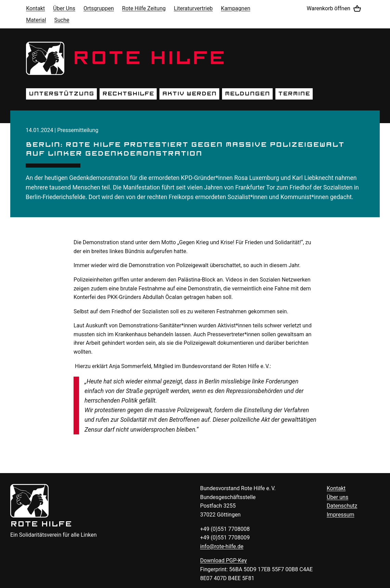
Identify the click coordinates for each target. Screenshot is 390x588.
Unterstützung (61, 94)
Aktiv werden (189, 94)
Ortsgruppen (99, 8)
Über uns (337, 497)
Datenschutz (342, 506)
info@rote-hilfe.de (222, 546)
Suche (62, 20)
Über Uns (64, 8)
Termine (294, 94)
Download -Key (224, 560)
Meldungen (247, 94)
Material (36, 20)
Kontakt (35, 8)
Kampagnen (236, 8)
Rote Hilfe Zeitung (144, 8)
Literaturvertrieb (193, 8)
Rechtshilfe (128, 94)
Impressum (341, 515)
